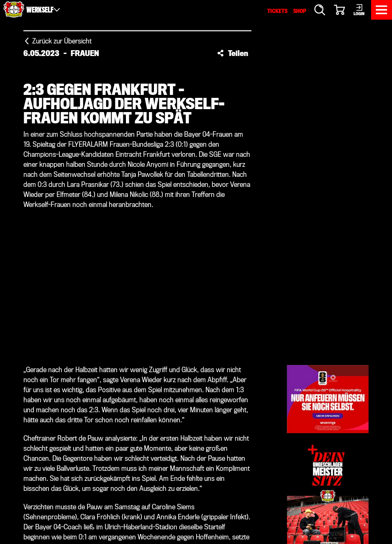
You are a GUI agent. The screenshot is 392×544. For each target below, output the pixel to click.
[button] (233, 53)
